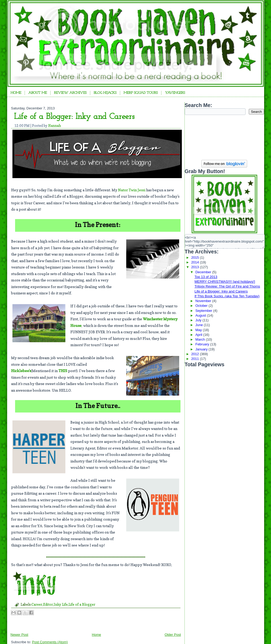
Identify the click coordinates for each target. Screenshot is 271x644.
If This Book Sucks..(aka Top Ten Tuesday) (227, 296)
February (203, 344)
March (201, 339)
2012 (196, 354)
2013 (196, 267)
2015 (196, 258)
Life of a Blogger (82, 604)
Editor (48, 604)
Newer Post (19, 635)
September (204, 311)
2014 (196, 262)
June (200, 325)
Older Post (173, 635)
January (202, 349)
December (204, 272)
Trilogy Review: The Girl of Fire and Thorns (227, 286)
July (199, 320)
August (201, 315)
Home (16, 93)
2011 (196, 359)
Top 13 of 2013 (206, 277)
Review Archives (70, 93)
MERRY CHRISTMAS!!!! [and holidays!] (225, 282)
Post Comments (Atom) (50, 642)
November (204, 301)
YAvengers (175, 93)
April (199, 335)
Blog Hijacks (105, 93)
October (202, 306)
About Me (38, 93)
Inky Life (61, 604)
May (199, 330)
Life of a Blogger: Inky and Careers (74, 117)
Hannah (55, 126)
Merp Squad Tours (141, 93)
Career (37, 604)
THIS (63, 371)
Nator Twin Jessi (132, 190)
